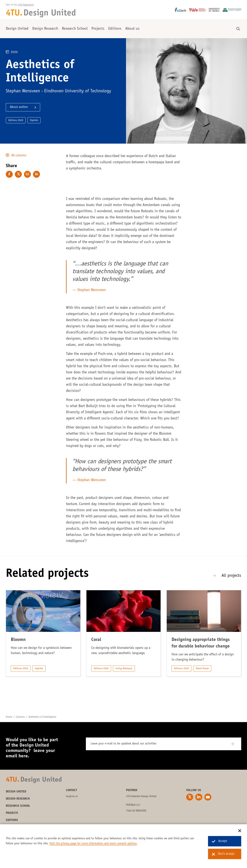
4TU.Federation (26, 5)
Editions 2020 (21, 669)
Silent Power (202, 669)
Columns (20, 717)
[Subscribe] (235, 744)
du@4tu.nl (72, 796)
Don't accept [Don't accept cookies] (223, 854)
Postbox (132, 790)
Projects (98, 29)
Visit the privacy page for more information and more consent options (93, 844)
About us (132, 29)
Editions (115, 29)
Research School (75, 29)
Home (9, 717)
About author (19, 107)
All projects (231, 576)
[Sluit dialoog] (240, 831)
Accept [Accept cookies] (220, 841)
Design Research (45, 29)
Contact (71, 790)
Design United (17, 29)
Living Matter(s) (124, 669)
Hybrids (39, 669)
